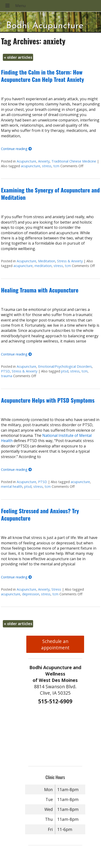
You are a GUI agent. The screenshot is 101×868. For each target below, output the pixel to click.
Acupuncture (26, 161)
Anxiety (44, 161)
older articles (18, 57)
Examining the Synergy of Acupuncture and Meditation (50, 194)
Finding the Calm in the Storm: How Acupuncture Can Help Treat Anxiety (42, 76)
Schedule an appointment (55, 644)
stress (47, 166)
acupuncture (31, 166)
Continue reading (16, 149)
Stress (56, 589)
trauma (7, 376)
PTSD (5, 371)
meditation (43, 266)
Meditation (47, 261)
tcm (56, 166)
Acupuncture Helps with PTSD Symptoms (48, 400)
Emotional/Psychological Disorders (65, 366)
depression (31, 594)
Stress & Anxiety (70, 261)
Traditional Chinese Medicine (74, 161)
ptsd (65, 371)
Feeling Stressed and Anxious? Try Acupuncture (40, 514)
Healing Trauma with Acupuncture (40, 290)
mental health (12, 486)
